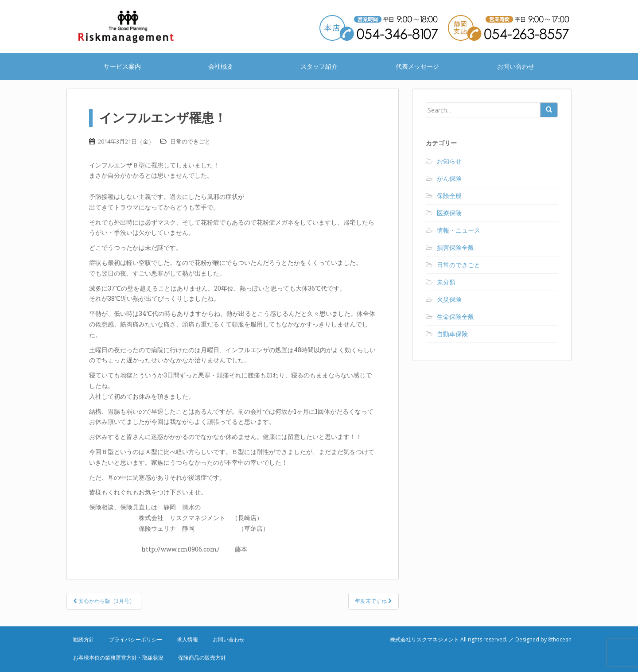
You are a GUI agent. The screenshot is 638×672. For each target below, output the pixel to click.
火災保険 (449, 299)
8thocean (560, 639)
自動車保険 (452, 334)
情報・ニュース (459, 230)
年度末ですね (373, 601)
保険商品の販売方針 (202, 658)
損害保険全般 (455, 247)
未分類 (446, 282)
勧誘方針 (84, 639)
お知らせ (449, 161)
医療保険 (449, 213)
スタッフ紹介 (319, 66)
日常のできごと (190, 141)
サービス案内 (122, 66)
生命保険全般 (455, 317)
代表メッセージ (417, 66)
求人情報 (187, 639)
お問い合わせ (516, 66)
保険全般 (449, 196)
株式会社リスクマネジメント (137, 27)
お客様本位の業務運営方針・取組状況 (118, 658)
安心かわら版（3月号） (104, 601)
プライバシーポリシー (136, 639)
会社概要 (221, 66)
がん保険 (449, 178)
